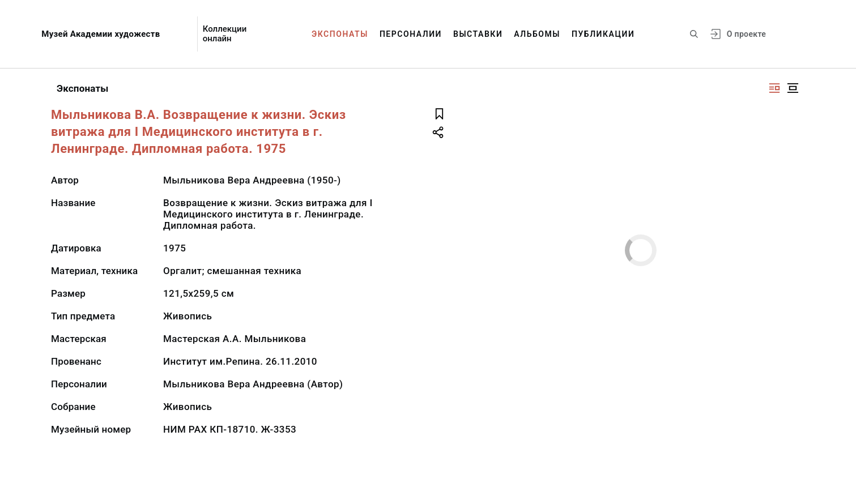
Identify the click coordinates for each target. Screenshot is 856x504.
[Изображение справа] (774, 88)
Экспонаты (340, 34)
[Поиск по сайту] (694, 34)
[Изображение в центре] (793, 88)
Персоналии (411, 34)
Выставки (478, 34)
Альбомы (537, 34)
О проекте (746, 34)
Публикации (603, 34)
